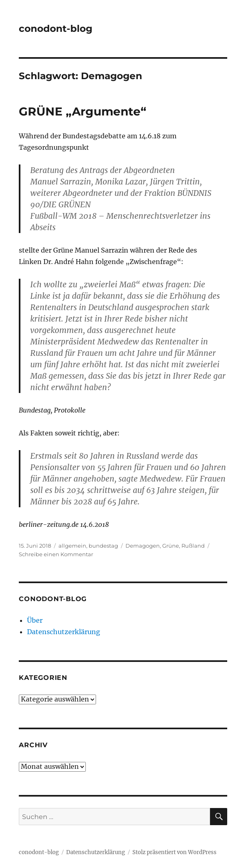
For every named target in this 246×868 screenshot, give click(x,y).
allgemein (72, 546)
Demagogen (143, 546)
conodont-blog (56, 29)
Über (35, 620)
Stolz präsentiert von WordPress (174, 852)
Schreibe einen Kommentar (56, 554)
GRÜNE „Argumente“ (83, 111)
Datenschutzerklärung (64, 632)
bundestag (103, 546)
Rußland (193, 546)
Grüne (171, 546)
